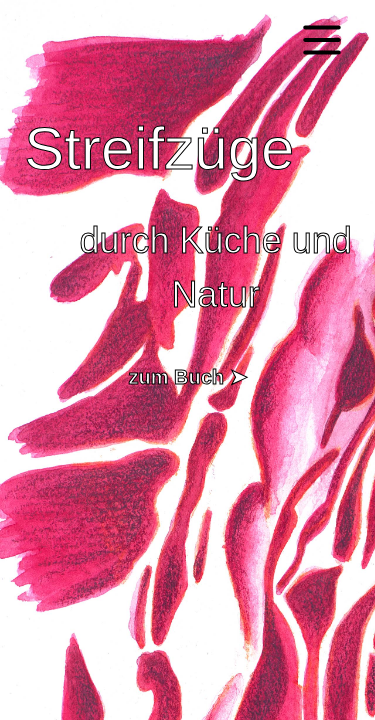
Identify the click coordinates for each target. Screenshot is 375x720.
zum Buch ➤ (187, 377)
